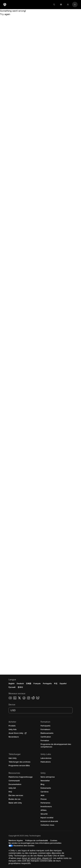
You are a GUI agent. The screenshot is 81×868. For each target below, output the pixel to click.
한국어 (20, 687)
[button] (40, 771)
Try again (5, 14)
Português (47, 683)
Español (63, 683)
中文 (56, 683)
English (12, 683)
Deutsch (20, 683)
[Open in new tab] (25, 733)
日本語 (29, 683)
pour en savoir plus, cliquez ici (37, 858)
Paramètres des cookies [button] (24, 846)
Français (37, 683)
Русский (12, 687)
